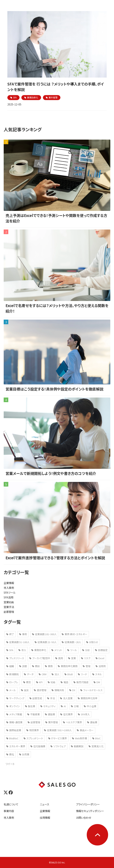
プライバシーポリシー (88, 804)
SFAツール (10, 592)
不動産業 (34, 714)
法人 (55, 674)
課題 (23, 666)
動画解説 (77, 746)
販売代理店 (81, 682)
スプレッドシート (33, 738)
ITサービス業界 (58, 738)
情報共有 (58, 690)
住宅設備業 (38, 746)
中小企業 (90, 706)
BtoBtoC (12, 738)
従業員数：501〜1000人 (58, 730)
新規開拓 (13, 674)
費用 (59, 658)
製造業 (30, 706)
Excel (100, 658)
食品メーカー (85, 730)
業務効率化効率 (88, 698)
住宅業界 (66, 714)
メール (11, 690)
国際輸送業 (14, 730)
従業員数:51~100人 (18, 642)
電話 (64, 682)
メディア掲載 (14, 714)
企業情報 (9, 583)
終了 (10, 634)
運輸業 (92, 722)
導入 (22, 650)
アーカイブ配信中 (40, 658)
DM (97, 682)
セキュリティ (48, 706)
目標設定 (101, 650)
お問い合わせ (84, 818)
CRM (43, 674)
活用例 (101, 666)
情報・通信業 (14, 722)
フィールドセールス (91, 690)
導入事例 (9, 588)
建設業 (50, 714)
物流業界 (33, 730)
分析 (86, 650)
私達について (11, 804)
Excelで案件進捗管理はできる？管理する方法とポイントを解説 (55, 558)
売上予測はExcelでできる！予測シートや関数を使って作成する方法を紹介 (56, 218)
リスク (86, 658)
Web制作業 (80, 738)
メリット (57, 650)
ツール (72, 650)
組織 (10, 666)
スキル (97, 674)
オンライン (13, 706)
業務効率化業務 (68, 666)
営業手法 (9, 607)
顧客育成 (36, 698)
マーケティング (15, 698)
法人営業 (66, 698)
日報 (75, 706)
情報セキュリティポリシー (90, 811)
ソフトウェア (58, 746)
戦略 (52, 682)
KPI (39, 682)
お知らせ (92, 642)
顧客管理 (9, 612)
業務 (49, 666)
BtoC (96, 738)
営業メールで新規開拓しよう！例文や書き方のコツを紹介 (51, 473)
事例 (23, 634)
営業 (72, 658)
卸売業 (24, 754)
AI (63, 706)
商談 (36, 666)
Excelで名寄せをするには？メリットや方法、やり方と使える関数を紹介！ (57, 308)
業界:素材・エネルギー (74, 634)
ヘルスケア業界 (72, 722)
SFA (15, 97)
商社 (10, 754)
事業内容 (9, 811)
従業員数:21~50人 (46, 642)
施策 (25, 690)
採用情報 (45, 818)
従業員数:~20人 (71, 642)
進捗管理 (40, 690)
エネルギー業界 (16, 746)
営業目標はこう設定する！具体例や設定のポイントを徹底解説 (54, 389)
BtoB (69, 674)
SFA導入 (84, 714)
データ (29, 674)
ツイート (10, 764)
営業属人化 (96, 746)
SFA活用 (8, 597)
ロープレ (12, 682)
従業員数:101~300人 (44, 634)
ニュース (44, 804)
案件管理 (53, 97)
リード (83, 674)
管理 (87, 666)
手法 (51, 698)
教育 (27, 682)
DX (72, 690)
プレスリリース (15, 658)
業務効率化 (33, 97)
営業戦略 (9, 602)
